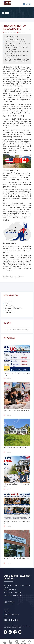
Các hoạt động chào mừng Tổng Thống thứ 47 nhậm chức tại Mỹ (15, 40)
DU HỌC (9, 310)
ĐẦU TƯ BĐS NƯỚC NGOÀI (14, 308)
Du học (7, 609)
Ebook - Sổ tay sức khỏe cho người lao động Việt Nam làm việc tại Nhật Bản (17, 60)
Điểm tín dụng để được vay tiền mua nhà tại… (17, 485)
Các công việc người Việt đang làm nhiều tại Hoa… (17, 522)
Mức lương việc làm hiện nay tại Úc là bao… (17, 374)
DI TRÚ (8, 301)
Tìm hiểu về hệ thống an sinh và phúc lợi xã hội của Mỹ (17, 52)
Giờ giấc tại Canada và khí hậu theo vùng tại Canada (17, 48)
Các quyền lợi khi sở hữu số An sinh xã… (16, 558)
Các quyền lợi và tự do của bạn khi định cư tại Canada (16, 56)
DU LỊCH (9, 303)
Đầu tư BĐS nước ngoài (12, 614)
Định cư (7, 612)
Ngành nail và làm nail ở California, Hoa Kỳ (17, 411)
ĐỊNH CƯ (9, 306)
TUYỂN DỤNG (10, 313)
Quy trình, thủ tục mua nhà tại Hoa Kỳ (16, 447)
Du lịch (7, 617)
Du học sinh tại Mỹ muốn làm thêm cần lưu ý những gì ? (17, 44)
